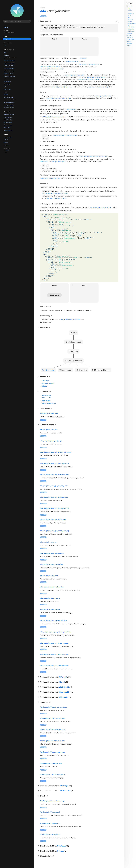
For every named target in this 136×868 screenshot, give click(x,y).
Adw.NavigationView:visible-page (51, 763)
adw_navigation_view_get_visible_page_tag (55, 531)
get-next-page (8, 137)
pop (5, 79)
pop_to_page (7, 81)
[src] (117, 21)
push (5, 87)
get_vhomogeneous (9, 71)
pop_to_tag (7, 84)
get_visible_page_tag (9, 76)
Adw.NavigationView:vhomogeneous (52, 752)
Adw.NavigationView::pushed (50, 823)
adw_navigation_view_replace (50, 609)
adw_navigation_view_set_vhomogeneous (54, 666)
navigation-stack (8, 120)
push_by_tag (7, 89)
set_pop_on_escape (9, 105)
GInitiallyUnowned (48, 383)
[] (39, 21)
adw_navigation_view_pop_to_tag (51, 564)
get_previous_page (9, 68)
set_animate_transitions (10, 100)
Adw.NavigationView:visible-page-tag (53, 775)
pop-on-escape (8, 122)
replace (6, 95)
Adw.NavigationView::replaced (50, 835)
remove (6, 92)
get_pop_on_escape (9, 66)
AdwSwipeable (47, 395)
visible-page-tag (8, 130)
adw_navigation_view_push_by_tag (52, 587)
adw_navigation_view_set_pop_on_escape (54, 654)
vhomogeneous (8, 125)
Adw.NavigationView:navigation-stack (53, 730)
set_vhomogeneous (9, 108)
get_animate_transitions (10, 58)
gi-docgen (7, 150)
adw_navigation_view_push (49, 576)
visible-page (7, 128)
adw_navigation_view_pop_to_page (52, 553)
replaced (6, 145)
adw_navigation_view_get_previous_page (54, 497)
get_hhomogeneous (9, 60)
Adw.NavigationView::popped (50, 812)
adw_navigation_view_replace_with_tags (54, 621)
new (5, 46)
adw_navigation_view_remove (50, 598)
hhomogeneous (8, 117)
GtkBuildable (46, 401)
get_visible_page (8, 74)
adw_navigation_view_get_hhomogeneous (54, 463)
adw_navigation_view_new (49, 413)
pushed (6, 142)
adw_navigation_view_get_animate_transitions (56, 452)
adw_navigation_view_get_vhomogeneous (54, 508)
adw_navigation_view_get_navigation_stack (55, 475)
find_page (6, 55)
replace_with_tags (8, 97)
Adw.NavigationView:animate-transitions (54, 707)
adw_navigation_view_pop (49, 542)
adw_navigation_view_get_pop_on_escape (54, 486)
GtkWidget (45, 381)
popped (6, 140)
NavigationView (8, 39)
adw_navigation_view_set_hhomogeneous (54, 643)
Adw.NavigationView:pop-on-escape (52, 741)
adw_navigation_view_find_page (51, 441)
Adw (6, 28)
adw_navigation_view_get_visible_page (53, 520)
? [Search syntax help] (29, 21)
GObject (45, 386)
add (5, 53)
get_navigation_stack (9, 63)
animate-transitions (9, 114)
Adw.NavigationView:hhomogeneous (52, 718)
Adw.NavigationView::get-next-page (52, 801)
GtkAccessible (47, 398)
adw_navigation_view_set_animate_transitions (56, 632)
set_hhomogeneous (9, 102)
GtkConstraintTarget (49, 403)
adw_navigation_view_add (49, 430)
